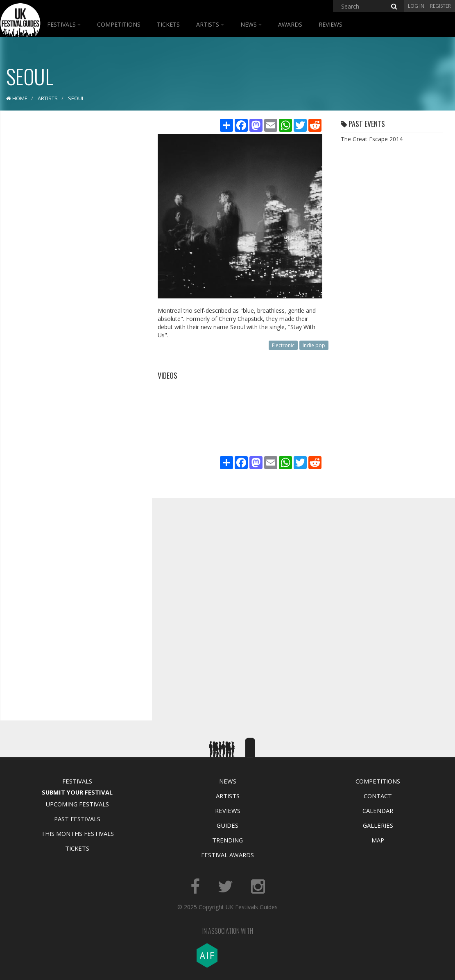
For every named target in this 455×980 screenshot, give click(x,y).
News (251, 24)
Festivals (64, 24)
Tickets (168, 24)
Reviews (330, 24)
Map (378, 840)
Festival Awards (227, 855)
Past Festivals (77, 819)
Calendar (378, 811)
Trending (227, 840)
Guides (227, 825)
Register (440, 6)
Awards (290, 24)
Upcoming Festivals (77, 804)
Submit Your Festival (77, 792)
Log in (416, 6)
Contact (378, 796)
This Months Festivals (77, 833)
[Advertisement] (70, 246)
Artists (210, 24)
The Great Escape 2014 (372, 139)
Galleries (378, 825)
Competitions (119, 24)
